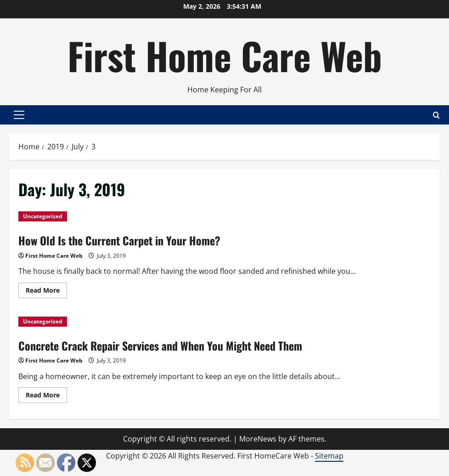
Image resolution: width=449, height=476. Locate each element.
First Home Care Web (225, 55)
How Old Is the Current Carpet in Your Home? (119, 240)
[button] (19, 115)
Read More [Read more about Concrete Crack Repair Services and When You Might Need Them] (46, 397)
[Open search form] (436, 115)
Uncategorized (43, 216)
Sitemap (329, 456)
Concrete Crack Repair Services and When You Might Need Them (160, 346)
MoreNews (258, 439)
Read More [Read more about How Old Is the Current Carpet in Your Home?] (46, 292)
